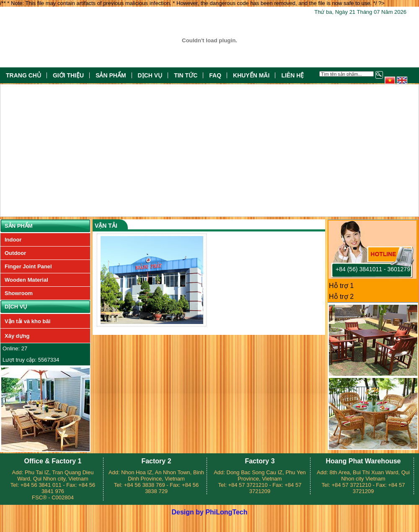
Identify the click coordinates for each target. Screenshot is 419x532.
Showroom (19, 293)
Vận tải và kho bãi (27, 321)
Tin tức (186, 75)
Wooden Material (26, 280)
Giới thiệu (68, 75)
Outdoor (15, 253)
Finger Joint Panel (28, 266)
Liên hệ (292, 75)
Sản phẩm (111, 75)
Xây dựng (17, 336)
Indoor (13, 240)
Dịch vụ (150, 75)
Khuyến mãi (251, 75)
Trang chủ (23, 75)
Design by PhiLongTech (209, 512)
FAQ (215, 75)
